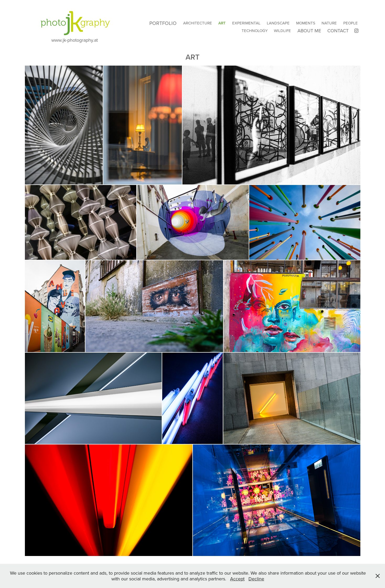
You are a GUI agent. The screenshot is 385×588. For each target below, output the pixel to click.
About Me (309, 31)
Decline (256, 579)
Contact (338, 31)
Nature (329, 23)
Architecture (198, 23)
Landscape (278, 23)
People (351, 23)
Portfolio (163, 23)
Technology (255, 31)
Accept (237, 579)
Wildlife (282, 31)
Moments (306, 23)
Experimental (246, 23)
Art (222, 23)
